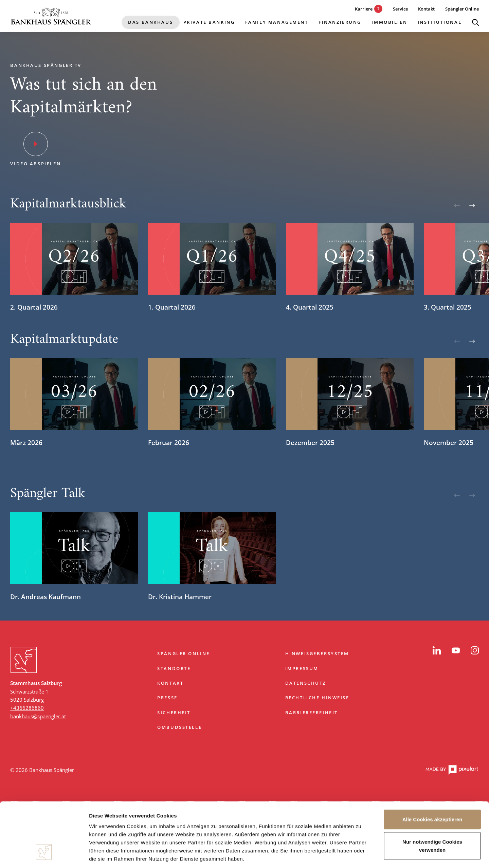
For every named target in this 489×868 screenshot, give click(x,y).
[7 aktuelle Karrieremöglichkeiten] (364, 9)
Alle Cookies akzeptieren (432, 764)
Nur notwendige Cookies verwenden (432, 790)
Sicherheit (174, 713)
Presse (167, 698)
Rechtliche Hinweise (317, 698)
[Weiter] (472, 206)
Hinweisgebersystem (317, 653)
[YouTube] (456, 650)
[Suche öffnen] (475, 22)
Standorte (174, 668)
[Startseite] (51, 16)
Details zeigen (361, 855)
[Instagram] (475, 650)
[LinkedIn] (437, 650)
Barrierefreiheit (312, 713)
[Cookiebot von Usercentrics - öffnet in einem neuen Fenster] (44, 855)
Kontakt (170, 683)
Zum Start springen (244, 629)
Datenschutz (306, 683)
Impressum (302, 668)
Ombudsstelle (179, 727)
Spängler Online (184, 653)
